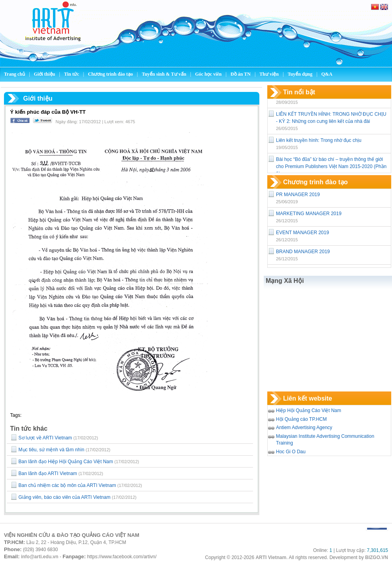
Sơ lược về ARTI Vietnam (45, 438)
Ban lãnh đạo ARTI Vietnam (48, 473)
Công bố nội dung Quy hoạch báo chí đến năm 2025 (331, 99)
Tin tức (72, 74)
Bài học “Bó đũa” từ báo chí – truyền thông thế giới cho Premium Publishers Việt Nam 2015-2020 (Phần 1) (331, 171)
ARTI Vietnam (271, 557)
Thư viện (270, 74)
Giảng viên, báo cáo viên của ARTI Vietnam (65, 497)
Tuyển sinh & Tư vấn (164, 74)
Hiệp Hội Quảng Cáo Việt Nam (309, 410)
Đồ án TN (241, 74)
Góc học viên (209, 74)
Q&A (327, 74)
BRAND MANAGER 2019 (303, 252)
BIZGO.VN (377, 557)
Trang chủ (14, 74)
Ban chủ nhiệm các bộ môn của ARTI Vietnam (67, 485)
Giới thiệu (45, 74)
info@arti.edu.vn (40, 557)
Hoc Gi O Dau (291, 452)
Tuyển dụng (300, 74)
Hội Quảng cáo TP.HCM (301, 419)
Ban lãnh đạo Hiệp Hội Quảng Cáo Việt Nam (66, 462)
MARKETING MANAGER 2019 (309, 214)
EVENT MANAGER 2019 (303, 233)
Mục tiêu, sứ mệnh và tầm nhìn (51, 450)
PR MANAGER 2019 (298, 195)
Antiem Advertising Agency (304, 428)
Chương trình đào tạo (111, 74)
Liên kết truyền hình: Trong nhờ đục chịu (319, 145)
